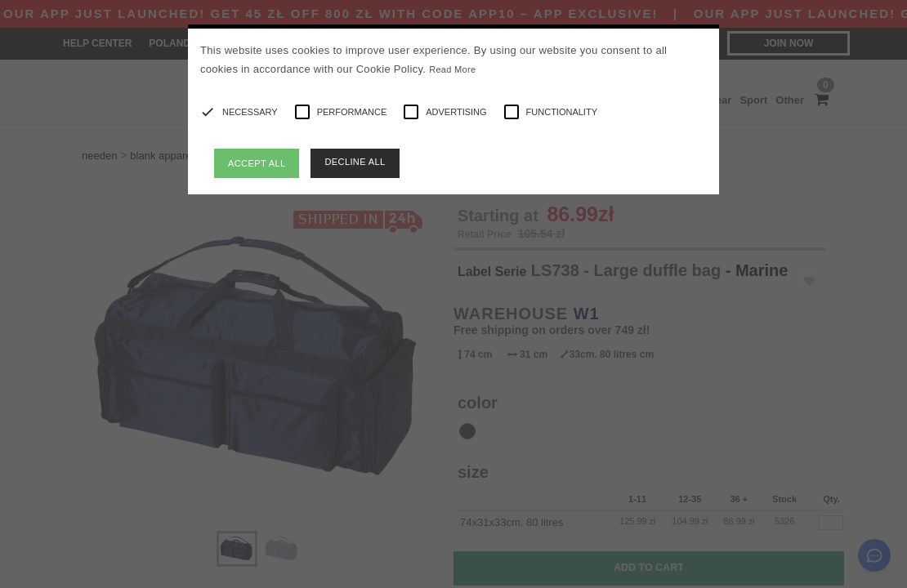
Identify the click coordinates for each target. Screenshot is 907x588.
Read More (452, 69)
